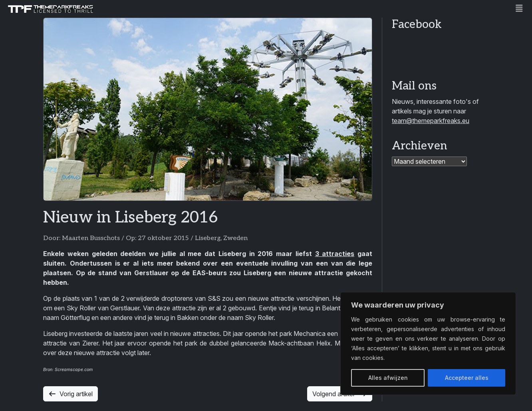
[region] (428, 343)
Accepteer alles (467, 378)
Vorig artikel (70, 394)
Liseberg (208, 238)
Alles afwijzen (388, 378)
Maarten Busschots (91, 238)
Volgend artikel (340, 394)
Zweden (235, 238)
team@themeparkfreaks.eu (431, 121)
